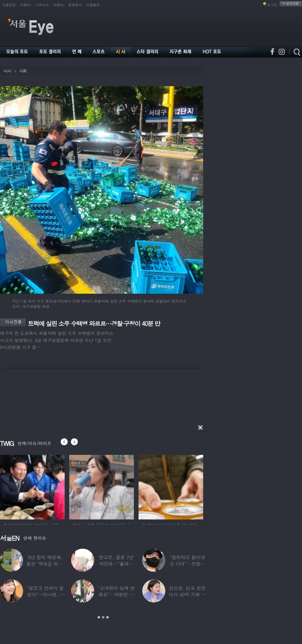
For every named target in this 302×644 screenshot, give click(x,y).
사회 (23, 71)
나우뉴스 (42, 5)
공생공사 (75, 5)
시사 (7, 71)
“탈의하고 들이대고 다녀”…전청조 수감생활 (187, 564)
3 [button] (107, 617)
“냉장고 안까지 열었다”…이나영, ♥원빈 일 (45, 594)
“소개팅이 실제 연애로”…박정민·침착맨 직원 (116, 594)
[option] (32, 486)
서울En (58, 5)
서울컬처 (93, 5)
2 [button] (103, 617)
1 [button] (99, 617)
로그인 (272, 5)
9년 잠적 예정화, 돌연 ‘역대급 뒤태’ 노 (45, 564)
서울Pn (25, 5)
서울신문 (9, 5)
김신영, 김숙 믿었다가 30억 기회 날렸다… (187, 594)
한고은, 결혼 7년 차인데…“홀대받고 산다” (116, 564)
